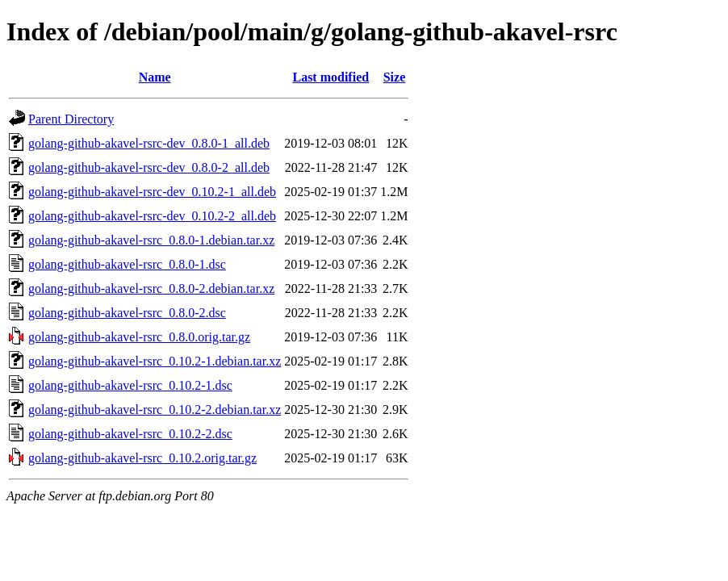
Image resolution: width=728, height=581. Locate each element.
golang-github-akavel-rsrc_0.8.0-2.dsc (127, 313)
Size (395, 77)
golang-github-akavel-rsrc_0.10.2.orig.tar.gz (142, 458)
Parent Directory (71, 119)
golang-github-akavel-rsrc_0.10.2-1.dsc (130, 385)
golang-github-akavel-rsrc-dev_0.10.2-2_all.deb (152, 216)
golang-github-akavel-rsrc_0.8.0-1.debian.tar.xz (151, 240)
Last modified (331, 77)
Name (155, 77)
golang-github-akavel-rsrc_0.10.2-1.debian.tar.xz (155, 361)
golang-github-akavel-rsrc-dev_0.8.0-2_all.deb (149, 167)
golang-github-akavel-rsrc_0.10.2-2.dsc (130, 434)
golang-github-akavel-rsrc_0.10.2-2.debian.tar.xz (155, 410)
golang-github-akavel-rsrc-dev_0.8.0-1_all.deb (149, 143)
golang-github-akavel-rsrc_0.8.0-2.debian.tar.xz (151, 288)
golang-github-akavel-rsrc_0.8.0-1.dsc (127, 264)
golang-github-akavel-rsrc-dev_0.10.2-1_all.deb (152, 192)
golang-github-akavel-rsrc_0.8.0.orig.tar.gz (139, 337)
